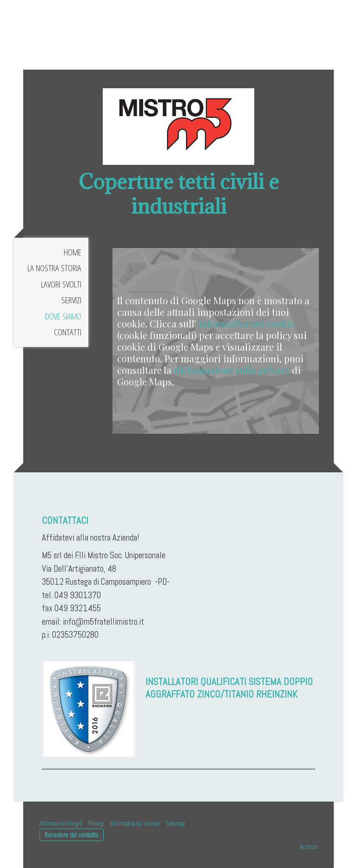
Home (73, 252)
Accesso (309, 846)
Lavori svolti (61, 284)
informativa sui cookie (247, 323)
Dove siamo (63, 316)
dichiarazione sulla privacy (232, 370)
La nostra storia (54, 268)
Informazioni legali (61, 823)
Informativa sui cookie (135, 823)
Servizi (71, 300)
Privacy (96, 823)
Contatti (68, 332)
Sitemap (175, 823)
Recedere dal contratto (72, 835)
